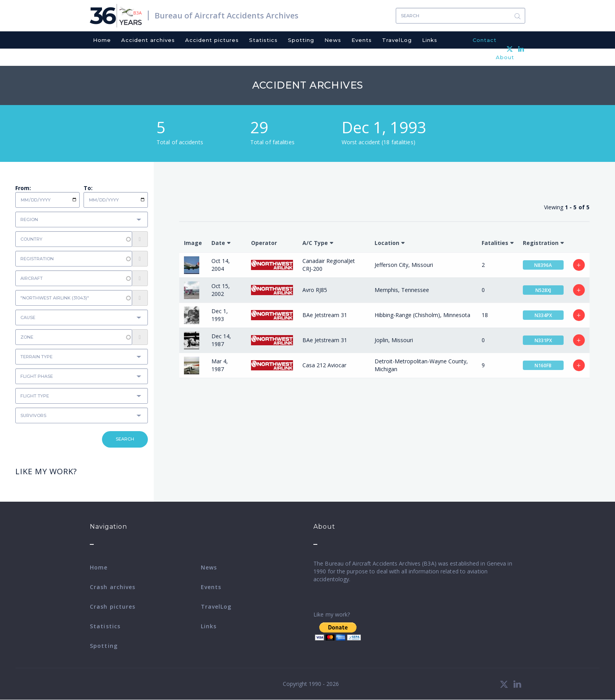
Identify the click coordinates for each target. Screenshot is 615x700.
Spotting (301, 40)
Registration (541, 243)
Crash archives (113, 587)
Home (102, 40)
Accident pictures (212, 40)
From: (23, 188)
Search (517, 16)
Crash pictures (113, 607)
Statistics (263, 40)
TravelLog (397, 40)
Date (218, 243)
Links (430, 40)
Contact (485, 40)
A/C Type (315, 243)
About (505, 57)
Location (387, 243)
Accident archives (148, 40)
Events (362, 40)
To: (88, 188)
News (333, 40)
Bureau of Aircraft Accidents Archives (227, 15)
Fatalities (495, 243)
